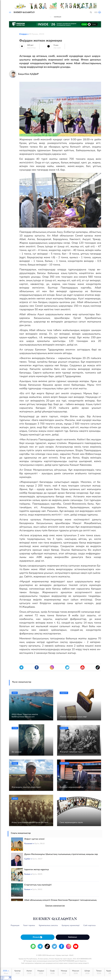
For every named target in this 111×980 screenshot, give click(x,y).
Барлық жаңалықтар (55, 906)
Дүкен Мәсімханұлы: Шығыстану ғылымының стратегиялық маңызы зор (61, 854)
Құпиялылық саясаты (48, 925)
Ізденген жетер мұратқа (37, 869)
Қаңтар (17, 972)
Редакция (15, 925)
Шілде (87, 972)
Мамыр (64, 972)
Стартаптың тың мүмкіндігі (38, 885)
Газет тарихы (29, 925)
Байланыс (73, 937)
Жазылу (38, 937)
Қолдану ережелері (71, 925)
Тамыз (99, 972)
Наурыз (41, 972)
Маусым (76, 972)
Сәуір (52, 972)
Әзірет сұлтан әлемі (34, 839)
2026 (6, 972)
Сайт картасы (90, 925)
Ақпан (29, 972)
